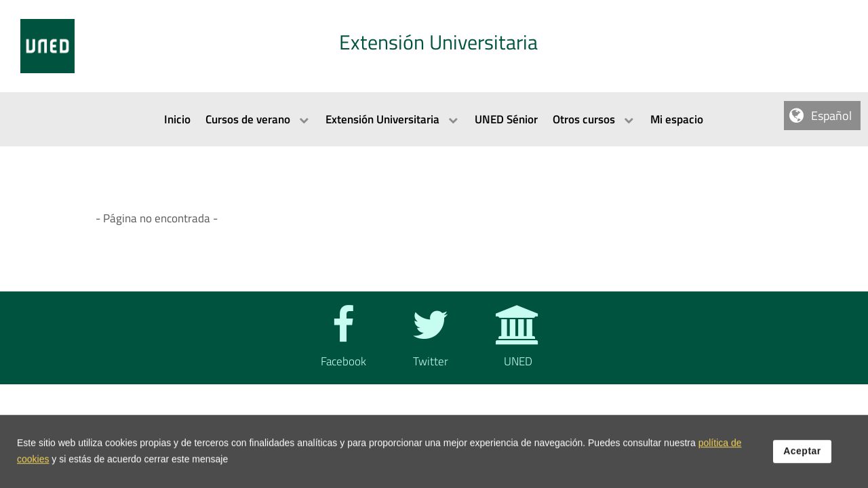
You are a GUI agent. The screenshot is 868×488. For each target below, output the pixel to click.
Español (831, 116)
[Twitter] (428, 348)
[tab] (434, 46)
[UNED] (515, 348)
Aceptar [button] (802, 456)
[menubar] (434, 119)
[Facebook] (340, 348)
